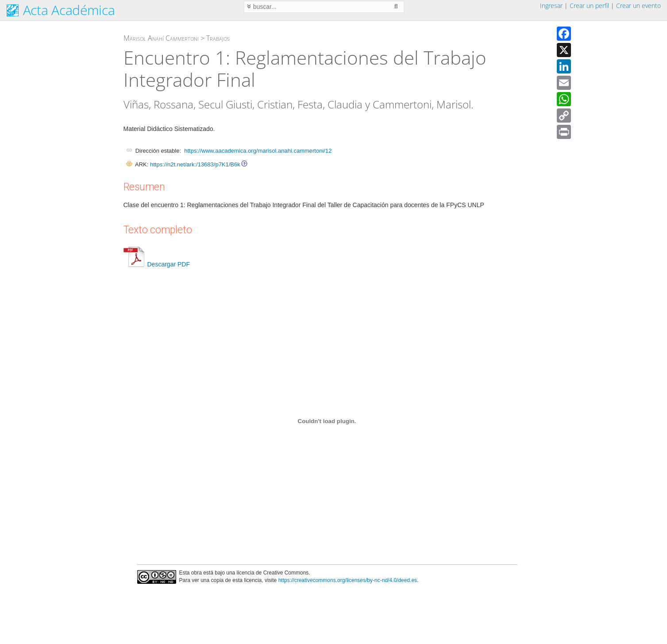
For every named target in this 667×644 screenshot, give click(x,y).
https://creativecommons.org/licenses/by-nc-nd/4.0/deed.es (348, 580)
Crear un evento (638, 6)
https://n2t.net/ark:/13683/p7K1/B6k (195, 164)
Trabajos (218, 38)
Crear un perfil (589, 6)
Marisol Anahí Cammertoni (161, 38)
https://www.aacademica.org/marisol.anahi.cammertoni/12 (258, 151)
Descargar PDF (157, 264)
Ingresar (551, 6)
